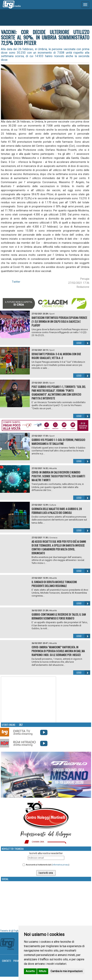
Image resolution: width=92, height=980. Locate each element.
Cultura (53, 505)
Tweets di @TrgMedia (12, 931)
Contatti (6, 961)
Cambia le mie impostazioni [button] (67, 971)
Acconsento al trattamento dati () (48, 865)
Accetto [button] (30, 971)
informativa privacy (61, 865)
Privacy (17, 961)
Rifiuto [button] (43, 971)
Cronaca (53, 538)
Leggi (83, 343)
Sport (52, 314)
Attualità (53, 468)
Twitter (16, 282)
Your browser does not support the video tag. (28, 700)
